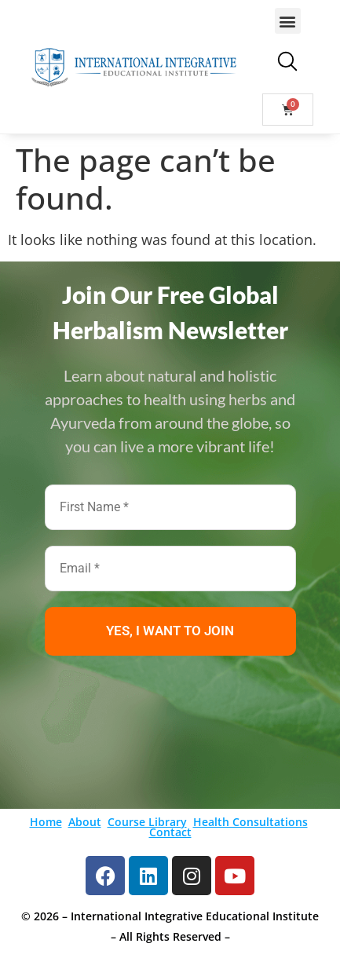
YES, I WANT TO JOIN (170, 631)
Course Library (147, 822)
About (85, 822)
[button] (288, 21)
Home (46, 822)
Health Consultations (250, 822)
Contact (170, 832)
